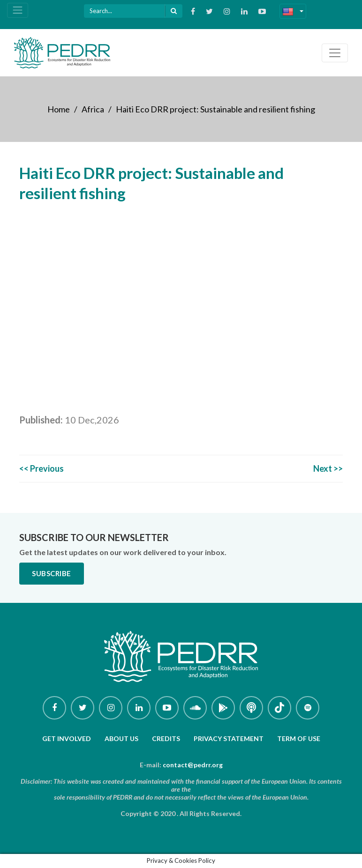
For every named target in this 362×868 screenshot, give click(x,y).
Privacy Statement (229, 738)
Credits (166, 738)
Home (59, 109)
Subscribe (52, 573)
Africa (93, 109)
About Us (121, 738)
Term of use (299, 738)
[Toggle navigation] (18, 10)
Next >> (328, 468)
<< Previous (41, 468)
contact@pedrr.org (193, 765)
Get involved (67, 738)
